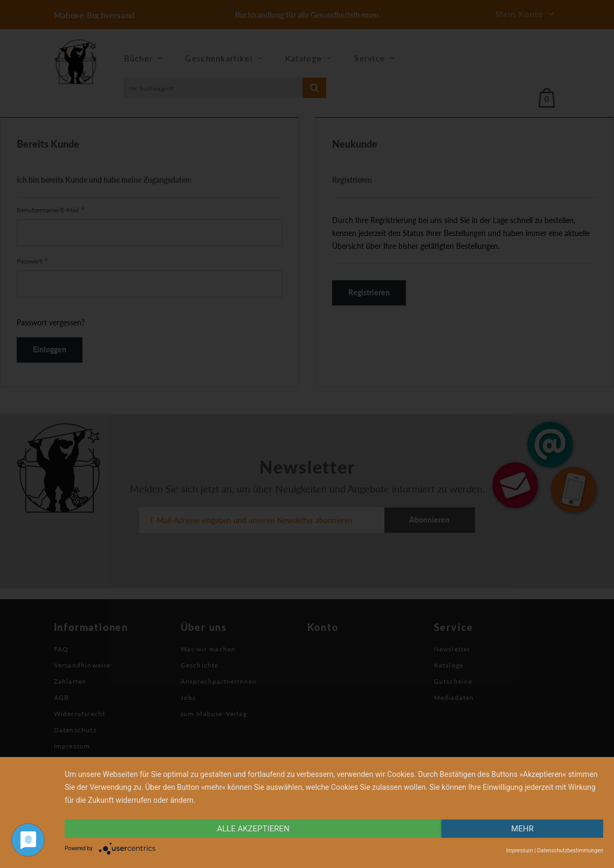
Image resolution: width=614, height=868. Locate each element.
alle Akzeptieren (253, 829)
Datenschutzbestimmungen (570, 850)
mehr (522, 829)
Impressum (520, 850)
